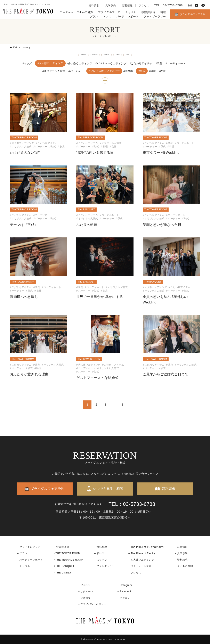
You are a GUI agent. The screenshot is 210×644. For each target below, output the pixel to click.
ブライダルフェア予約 (193, 14)
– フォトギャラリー (106, 566)
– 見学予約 (181, 553)
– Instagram (125, 585)
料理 (163, 12)
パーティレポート (127, 17)
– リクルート (86, 592)
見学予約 (111, 6)
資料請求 (94, 6)
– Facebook (125, 592)
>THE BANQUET (64, 566)
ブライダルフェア (109, 12)
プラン (94, 17)
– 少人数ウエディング (141, 560)
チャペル (131, 12)
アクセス (144, 6)
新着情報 (127, 6)
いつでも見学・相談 (108, 489)
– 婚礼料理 (101, 547)
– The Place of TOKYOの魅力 (146, 547)
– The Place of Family (142, 553)
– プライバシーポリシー (92, 604)
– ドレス (99, 553)
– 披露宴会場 (62, 547)
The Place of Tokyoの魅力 (77, 12)
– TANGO (84, 585)
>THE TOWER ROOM (67, 553)
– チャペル (24, 566)
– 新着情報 (181, 547)
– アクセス (135, 573)
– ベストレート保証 (140, 566)
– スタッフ (101, 560)
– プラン (22, 553)
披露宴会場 (148, 12)
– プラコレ (124, 598)
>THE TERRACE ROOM (69, 560)
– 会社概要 (84, 598)
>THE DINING (62, 573)
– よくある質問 (184, 566)
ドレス (107, 17)
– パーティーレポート (30, 560)
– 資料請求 (181, 560)
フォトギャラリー (155, 17)
